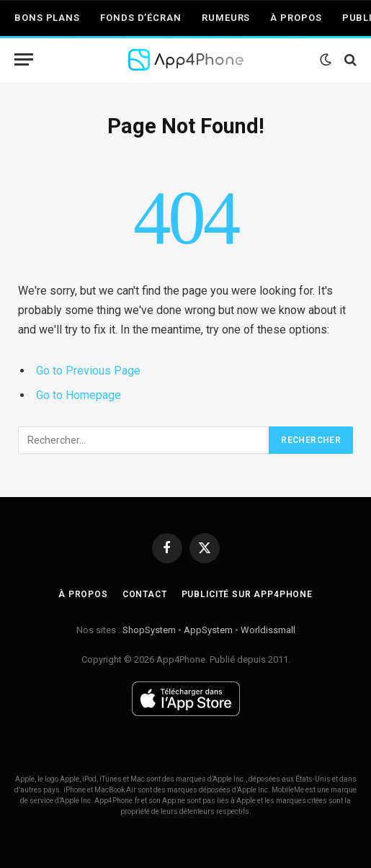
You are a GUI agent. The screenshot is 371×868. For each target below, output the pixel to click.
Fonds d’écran (141, 18)
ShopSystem (149, 630)
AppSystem (208, 630)
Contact (145, 594)
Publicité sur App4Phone (247, 594)
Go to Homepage (79, 395)
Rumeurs (226, 18)
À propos (296, 18)
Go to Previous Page (88, 371)
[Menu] (24, 59)
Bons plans (47, 18)
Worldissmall (268, 630)
